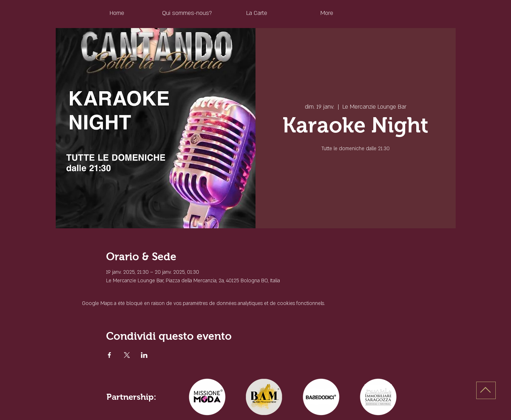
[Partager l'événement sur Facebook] (109, 355)
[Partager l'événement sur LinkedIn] (144, 355)
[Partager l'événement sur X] (127, 355)
